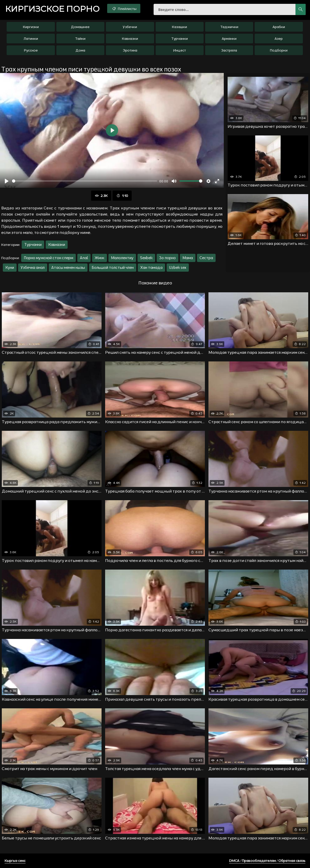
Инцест (179, 50)
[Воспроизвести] (7, 181)
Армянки (229, 39)
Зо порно (168, 258)
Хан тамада (151, 267)
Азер (279, 39)
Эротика (130, 50)
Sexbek (146, 258)
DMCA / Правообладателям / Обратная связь (267, 861)
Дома (80, 50)
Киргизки (31, 27)
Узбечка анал (33, 267)
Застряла (229, 50)
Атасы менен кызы (68, 267)
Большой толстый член (113, 267)
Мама (188, 258)
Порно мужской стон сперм (48, 258)
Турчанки (179, 39)
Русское (31, 50)
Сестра (206, 258)
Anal (84, 258)
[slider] (85, 181)
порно (52, 9)
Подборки (279, 50)
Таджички (229, 27)
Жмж (100, 258)
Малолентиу (122, 258)
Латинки (31, 39)
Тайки (80, 39)
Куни (10, 267)
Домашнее (80, 27)
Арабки (279, 27)
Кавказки (130, 39)
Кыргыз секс (15, 861)
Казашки (179, 27)
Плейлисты (124, 8)
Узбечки (130, 27)
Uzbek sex (178, 267)
